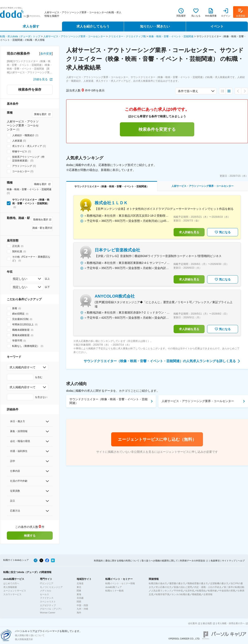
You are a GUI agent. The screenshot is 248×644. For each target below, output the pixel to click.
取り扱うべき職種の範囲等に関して (160, 561)
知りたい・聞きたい (155, 26)
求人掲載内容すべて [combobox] (23, 367)
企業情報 (208, 594)
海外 (79, 613)
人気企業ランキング (161, 591)
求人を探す (31, 26)
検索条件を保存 (30, 90)
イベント (217, 26)
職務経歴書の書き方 (198, 583)
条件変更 (46, 54)
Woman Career (48, 613)
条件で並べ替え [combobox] (188, 91)
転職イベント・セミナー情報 (120, 583)
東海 (79, 594)
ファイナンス (47, 598)
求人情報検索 (10, 587)
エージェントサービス (15, 591)
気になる (223, 232)
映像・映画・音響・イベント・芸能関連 (171, 36)
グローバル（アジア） (51, 609)
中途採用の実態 (227, 591)
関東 (79, 591)
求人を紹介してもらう (93, 26)
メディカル (46, 591)
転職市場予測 (162, 594)
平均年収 (178, 591)
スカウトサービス (12, 594)
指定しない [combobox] (20, 279)
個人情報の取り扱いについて (30, 635)
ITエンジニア (47, 583)
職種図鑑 (197, 594)
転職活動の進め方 (158, 583)
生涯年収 (190, 591)
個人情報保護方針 (24, 639)
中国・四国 (82, 605)
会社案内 (193, 623)
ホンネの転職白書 (181, 594)
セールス (44, 594)
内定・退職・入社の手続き (208, 587)
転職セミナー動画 (114, 591)
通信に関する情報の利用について (122, 561)
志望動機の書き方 (219, 583)
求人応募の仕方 (164, 587)
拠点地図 (207, 623)
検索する (30, 536)
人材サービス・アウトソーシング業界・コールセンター (74, 36)
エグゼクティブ (48, 605)
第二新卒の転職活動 (234, 587)
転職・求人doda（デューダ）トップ (20, 36)
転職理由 (201, 591)
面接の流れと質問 (183, 587)
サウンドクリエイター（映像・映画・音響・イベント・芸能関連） (108, 401)
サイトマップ (229, 561)
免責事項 (215, 561)
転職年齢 (212, 591)
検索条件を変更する (157, 129)
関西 (79, 602)
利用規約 (98, 561)
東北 (79, 587)
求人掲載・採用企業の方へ (231, 623)
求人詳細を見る (189, 232)
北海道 (80, 583)
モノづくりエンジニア (51, 587)
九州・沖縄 (82, 609)
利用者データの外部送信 (193, 561)
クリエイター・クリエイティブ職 (127, 36)
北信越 (80, 598)
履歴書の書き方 (177, 583)
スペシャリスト (48, 602)
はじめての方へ (11, 583)
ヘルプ (241, 561)
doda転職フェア (114, 587)
